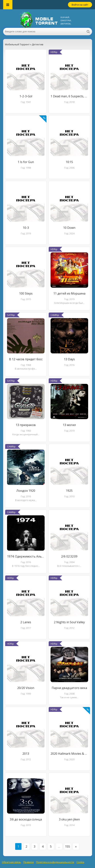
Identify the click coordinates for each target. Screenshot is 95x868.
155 (67, 846)
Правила (29, 862)
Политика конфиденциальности (55, 862)
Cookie (80, 862)
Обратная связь (11, 862)
